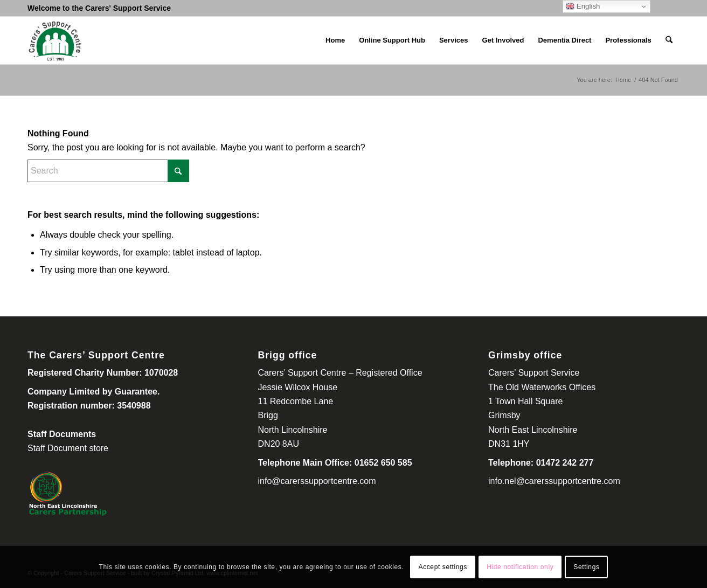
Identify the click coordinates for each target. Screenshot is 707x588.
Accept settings (443, 567)
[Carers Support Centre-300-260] (55, 40)
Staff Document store (68, 448)
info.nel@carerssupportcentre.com (554, 481)
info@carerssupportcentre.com (317, 481)
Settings (586, 567)
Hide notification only (520, 567)
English (583, 6)
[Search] (669, 40)
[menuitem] (335, 40)
